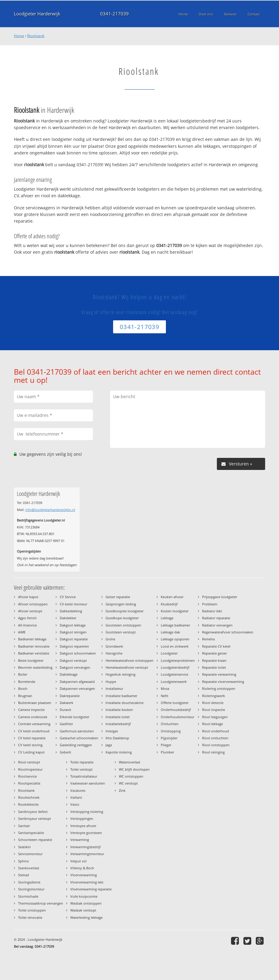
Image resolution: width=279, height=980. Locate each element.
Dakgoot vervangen (75, 667)
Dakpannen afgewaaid (77, 682)
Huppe (111, 682)
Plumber (167, 752)
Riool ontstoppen (216, 745)
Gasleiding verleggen (76, 745)
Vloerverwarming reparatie (91, 889)
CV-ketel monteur (73, 604)
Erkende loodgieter (75, 717)
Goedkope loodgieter (122, 618)
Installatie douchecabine (125, 703)
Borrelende (27, 682)
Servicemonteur (30, 854)
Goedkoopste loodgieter (125, 611)
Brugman (25, 696)
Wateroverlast (130, 762)
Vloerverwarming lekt (87, 882)
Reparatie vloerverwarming (223, 682)
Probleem (210, 604)
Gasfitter (66, 724)
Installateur (114, 688)
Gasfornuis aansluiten (77, 731)
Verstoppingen (82, 818)
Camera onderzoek (33, 717)
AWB (22, 632)
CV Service (68, 597)
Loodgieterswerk (174, 682)
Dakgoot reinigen (73, 632)
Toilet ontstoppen (32, 910)
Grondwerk (114, 646)
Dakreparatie (70, 696)
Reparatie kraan (214, 660)
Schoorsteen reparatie (35, 840)
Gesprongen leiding (121, 604)
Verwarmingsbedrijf (86, 847)
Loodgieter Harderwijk (37, 14)
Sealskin (24, 847)
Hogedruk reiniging (120, 674)
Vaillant (76, 797)
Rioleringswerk (214, 696)
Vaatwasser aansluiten (88, 783)
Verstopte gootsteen (86, 833)
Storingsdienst (29, 882)
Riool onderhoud (216, 731)
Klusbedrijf (169, 604)
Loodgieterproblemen (178, 660)
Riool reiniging (213, 752)
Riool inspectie (214, 710)
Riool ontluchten (215, 738)
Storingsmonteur (31, 889)
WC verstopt (128, 783)
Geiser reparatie (118, 597)
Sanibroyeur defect (33, 812)
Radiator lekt (212, 611)
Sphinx (24, 861)
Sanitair (24, 826)
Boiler (23, 674)
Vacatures (78, 790)
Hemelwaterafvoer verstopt (127, 667)
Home (19, 36)
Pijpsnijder (169, 738)
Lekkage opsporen (175, 639)
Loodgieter (169, 653)
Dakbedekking (71, 611)
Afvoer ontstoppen (33, 604)
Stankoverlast (29, 868)
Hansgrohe (114, 653)
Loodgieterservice (174, 674)
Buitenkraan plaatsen (35, 703)
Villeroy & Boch (82, 868)
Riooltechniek (29, 797)
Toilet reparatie (82, 762)
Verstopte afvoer (83, 826)
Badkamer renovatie (34, 646)
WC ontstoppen (131, 776)
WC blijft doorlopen (134, 769)
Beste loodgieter (31, 660)
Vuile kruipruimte (84, 896)
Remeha (208, 639)
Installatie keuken (119, 710)
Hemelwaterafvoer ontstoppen (130, 660)
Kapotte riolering (119, 752)
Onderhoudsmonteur (178, 717)
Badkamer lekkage (32, 639)
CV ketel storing (30, 745)
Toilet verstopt (81, 769)
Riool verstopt (29, 762)
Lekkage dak (170, 632)
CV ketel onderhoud (34, 731)
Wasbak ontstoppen (86, 903)
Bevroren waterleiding (35, 667)
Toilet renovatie (30, 917)
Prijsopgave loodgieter (220, 597)
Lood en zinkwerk (175, 646)
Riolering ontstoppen (219, 688)
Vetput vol (78, 861)
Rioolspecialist (29, 783)
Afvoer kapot (28, 597)
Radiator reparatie (216, 618)
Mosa (165, 688)
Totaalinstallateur (84, 776)
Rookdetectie (28, 804)
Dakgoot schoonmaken (78, 653)
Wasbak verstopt (83, 910)
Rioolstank (36, 36)
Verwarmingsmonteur (87, 854)
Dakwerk (67, 703)
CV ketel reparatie (32, 738)
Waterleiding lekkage (86, 917)
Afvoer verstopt (30, 611)
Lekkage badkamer (175, 625)
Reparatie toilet (214, 667)
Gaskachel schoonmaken (79, 738)
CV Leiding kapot (31, 752)
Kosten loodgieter (175, 611)
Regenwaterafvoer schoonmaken (228, 632)
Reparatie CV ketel (216, 646)
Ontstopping (171, 731)
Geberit (65, 752)
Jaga (109, 745)
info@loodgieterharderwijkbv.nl (50, 510)
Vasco (75, 804)
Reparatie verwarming (219, 674)
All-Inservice (27, 625)
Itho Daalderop (117, 738)
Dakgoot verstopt (73, 660)
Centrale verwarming (34, 724)
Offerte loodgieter (175, 703)
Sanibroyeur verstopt (35, 818)
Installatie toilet (118, 717)
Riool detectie (213, 703)
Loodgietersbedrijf (175, 667)
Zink (122, 790)
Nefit (165, 696)
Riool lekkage (212, 724)
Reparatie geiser (214, 653)
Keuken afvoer (172, 597)
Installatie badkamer (121, 696)
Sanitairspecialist (31, 833)
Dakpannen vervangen (77, 688)
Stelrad (24, 875)
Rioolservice (27, 776)
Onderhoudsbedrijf (176, 710)
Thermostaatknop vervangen (41, 903)
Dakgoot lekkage (73, 625)
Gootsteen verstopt (121, 632)
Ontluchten (170, 724)
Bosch (23, 688)
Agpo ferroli (27, 618)
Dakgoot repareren (74, 646)
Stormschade (28, 896)
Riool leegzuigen (215, 717)
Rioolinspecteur (30, 769)
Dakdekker (68, 618)
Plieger (166, 745)
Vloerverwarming (84, 875)
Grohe (110, 639)
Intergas (112, 731)
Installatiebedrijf (118, 724)
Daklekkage (69, 674)
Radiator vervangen (217, 625)
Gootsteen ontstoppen (123, 625)
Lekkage (167, 618)
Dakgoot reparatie (74, 639)
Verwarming (80, 840)
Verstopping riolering (87, 812)
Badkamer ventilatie (34, 653)
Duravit (65, 710)
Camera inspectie (31, 710)
